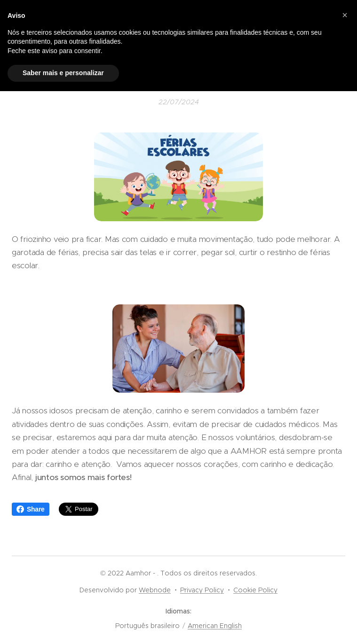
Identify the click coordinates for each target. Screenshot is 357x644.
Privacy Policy (202, 590)
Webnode (155, 590)
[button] (345, 15)
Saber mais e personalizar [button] (63, 73)
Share (31, 509)
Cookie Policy (255, 590)
